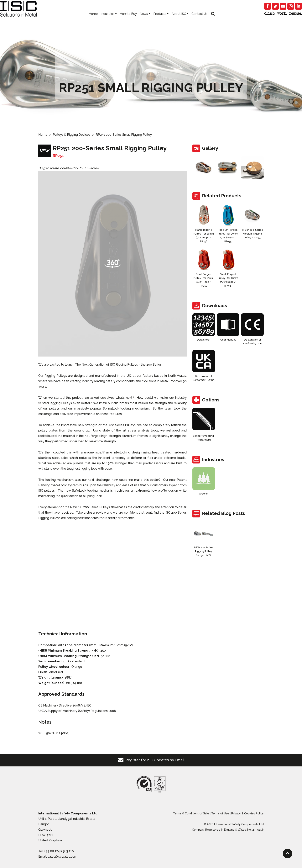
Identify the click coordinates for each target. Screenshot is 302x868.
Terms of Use (220, 813)
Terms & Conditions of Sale (191, 813)
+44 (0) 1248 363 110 (59, 851)
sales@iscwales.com (62, 857)
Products (160, 19)
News (144, 19)
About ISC (179, 19)
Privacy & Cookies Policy (247, 813)
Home (93, 19)
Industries (108, 19)
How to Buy (128, 19)
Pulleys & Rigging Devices (72, 135)
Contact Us (199, 19)
